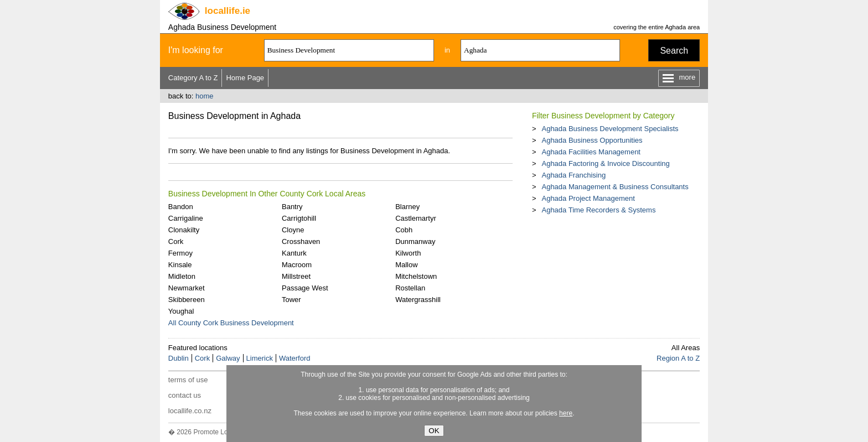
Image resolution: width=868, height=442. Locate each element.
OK (434, 431)
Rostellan (410, 288)
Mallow (406, 265)
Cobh (404, 230)
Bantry (292, 207)
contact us (185, 395)
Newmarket (187, 288)
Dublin (179, 358)
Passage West (305, 288)
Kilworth (408, 253)
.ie (228, 11)
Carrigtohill (299, 218)
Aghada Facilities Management (591, 152)
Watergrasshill (418, 300)
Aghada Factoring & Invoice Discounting (605, 163)
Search (674, 51)
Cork (176, 241)
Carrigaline (186, 218)
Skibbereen (187, 300)
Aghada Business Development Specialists (610, 129)
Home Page (245, 78)
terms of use (188, 380)
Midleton (182, 276)
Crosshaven (301, 241)
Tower (291, 300)
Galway (228, 358)
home (205, 96)
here (566, 413)
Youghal (181, 311)
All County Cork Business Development (231, 323)
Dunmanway (415, 241)
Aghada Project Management (588, 198)
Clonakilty (184, 230)
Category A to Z (193, 78)
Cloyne (293, 230)
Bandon (181, 207)
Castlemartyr (416, 218)
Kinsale (180, 265)
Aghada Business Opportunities (592, 140)
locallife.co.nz (190, 411)
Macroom (297, 265)
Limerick (260, 358)
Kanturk (294, 253)
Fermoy (180, 253)
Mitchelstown (416, 276)
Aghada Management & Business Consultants (615, 187)
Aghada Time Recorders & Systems (598, 210)
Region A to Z (678, 358)
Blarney (407, 207)
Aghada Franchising (573, 175)
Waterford (295, 358)
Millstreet (296, 276)
